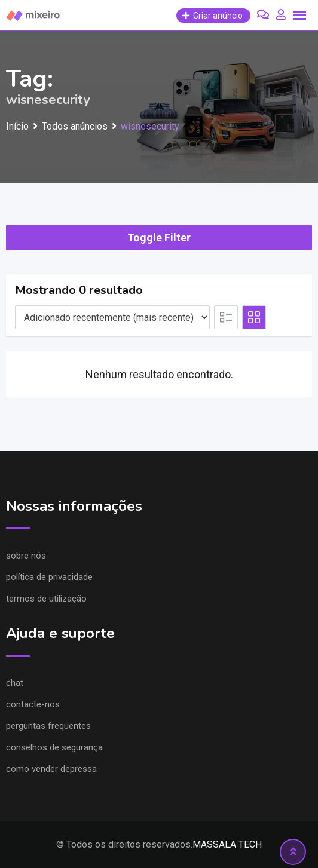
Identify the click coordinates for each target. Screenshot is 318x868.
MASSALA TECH (227, 844)
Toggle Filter (159, 237)
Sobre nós (26, 556)
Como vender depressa (51, 769)
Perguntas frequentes (48, 726)
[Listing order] (112, 317)
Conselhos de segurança (54, 747)
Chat (15, 683)
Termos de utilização (46, 599)
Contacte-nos (33, 704)
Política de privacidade (49, 577)
